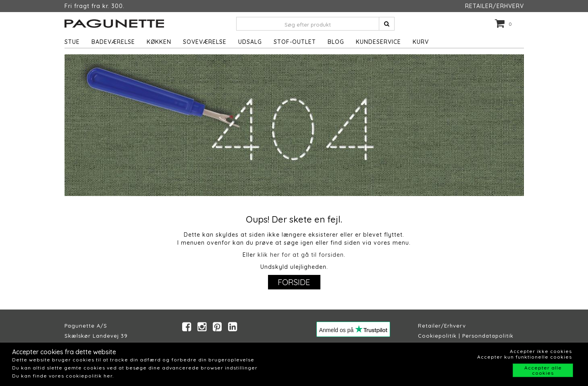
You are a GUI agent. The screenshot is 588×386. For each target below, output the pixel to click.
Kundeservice (378, 42)
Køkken (159, 42)
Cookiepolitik (437, 336)
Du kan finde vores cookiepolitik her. (63, 376)
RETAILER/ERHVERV (495, 6)
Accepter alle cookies (543, 370)
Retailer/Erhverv (442, 326)
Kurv (421, 42)
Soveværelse (205, 42)
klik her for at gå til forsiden (301, 255)
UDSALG (250, 42)
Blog (336, 42)
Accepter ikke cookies (541, 351)
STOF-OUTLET (295, 42)
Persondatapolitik (488, 336)
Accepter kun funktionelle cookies (525, 357)
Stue (72, 42)
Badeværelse (113, 42)
